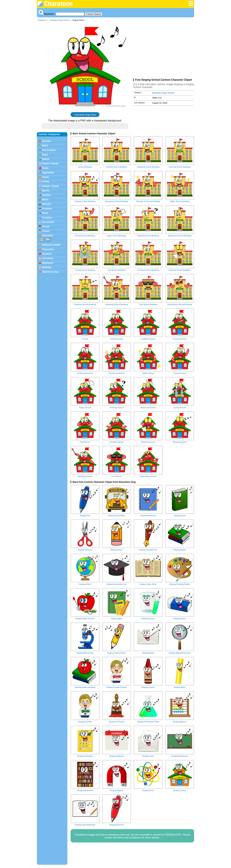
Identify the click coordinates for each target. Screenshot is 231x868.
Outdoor (47, 195)
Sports (46, 191)
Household (48, 222)
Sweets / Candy (51, 186)
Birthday (47, 267)
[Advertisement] (164, 50)
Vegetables (48, 173)
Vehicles (47, 204)
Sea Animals (49, 150)
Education (48, 236)
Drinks (46, 182)
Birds (45, 146)
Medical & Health (51, 245)
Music (45, 200)
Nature (46, 159)
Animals (46, 141)
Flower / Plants (50, 164)
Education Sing (56, 20)
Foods (45, 177)
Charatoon (42, 20)
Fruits (45, 168)
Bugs (45, 155)
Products (47, 209)
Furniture (47, 218)
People (46, 227)
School (66, 20)
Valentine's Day (50, 272)
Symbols (47, 254)
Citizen (46, 231)
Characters (48, 249)
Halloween (48, 263)
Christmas (48, 258)
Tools (45, 213)
